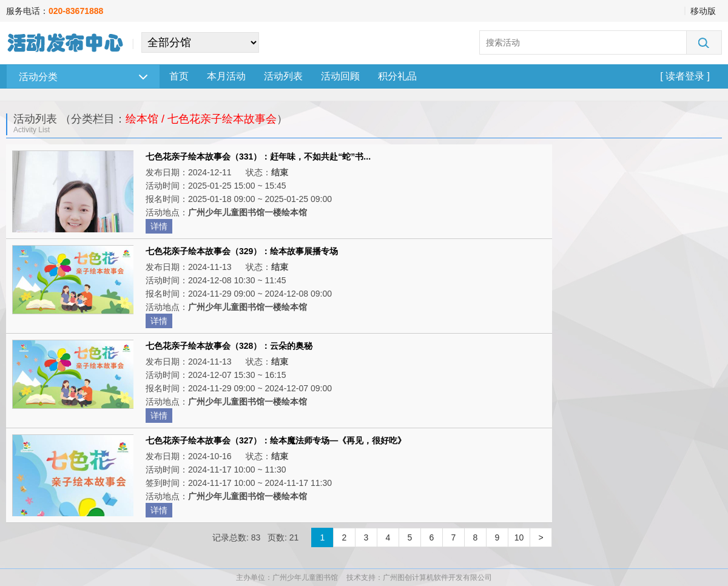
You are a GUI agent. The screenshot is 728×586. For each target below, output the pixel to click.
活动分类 (83, 77)
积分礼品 (397, 76)
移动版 (703, 11)
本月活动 (226, 76)
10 (519, 537)
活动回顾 (340, 76)
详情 (159, 226)
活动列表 (283, 76)
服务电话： (55, 11)
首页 (179, 76)
